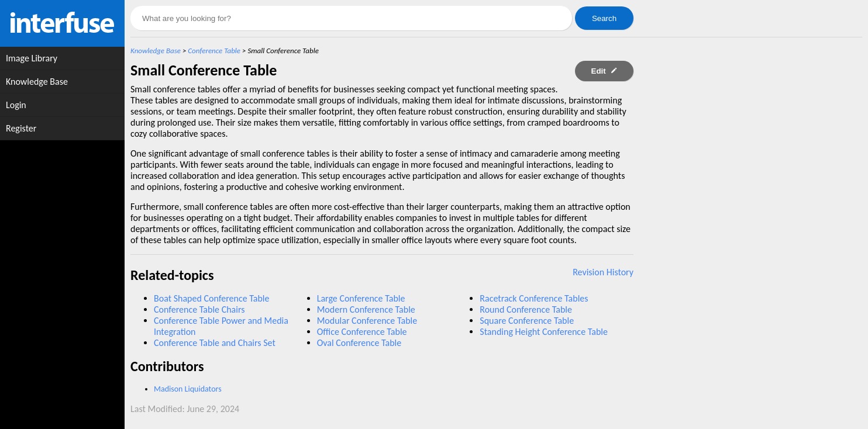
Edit (604, 71)
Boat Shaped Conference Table (212, 298)
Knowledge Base (156, 51)
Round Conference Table (526, 309)
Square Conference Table (527, 321)
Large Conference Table (361, 298)
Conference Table (214, 51)
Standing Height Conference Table (544, 332)
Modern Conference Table (366, 309)
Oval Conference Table (359, 343)
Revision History (603, 272)
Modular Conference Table (367, 321)
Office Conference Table (362, 332)
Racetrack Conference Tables (534, 298)
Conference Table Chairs (199, 309)
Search (604, 18)
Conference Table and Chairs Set (215, 343)
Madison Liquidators (188, 389)
